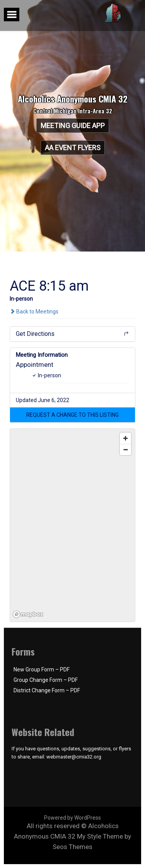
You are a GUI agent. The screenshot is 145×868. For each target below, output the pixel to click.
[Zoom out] (125, 449)
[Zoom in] (125, 438)
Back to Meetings (34, 312)
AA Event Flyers (73, 148)
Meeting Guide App (73, 126)
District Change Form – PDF (47, 690)
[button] (72, 415)
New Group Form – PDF (42, 669)
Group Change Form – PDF (46, 680)
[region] (73, 526)
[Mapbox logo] (29, 615)
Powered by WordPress (72, 818)
